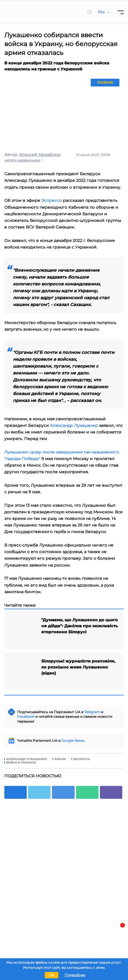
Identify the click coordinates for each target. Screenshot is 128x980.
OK (52, 975)
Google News (73, 741)
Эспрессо (52, 200)
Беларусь (82, 759)
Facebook (26, 716)
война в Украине (21, 763)
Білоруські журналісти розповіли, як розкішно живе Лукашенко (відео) (78, 667)
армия (60, 759)
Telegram (92, 712)
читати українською (22, 160)
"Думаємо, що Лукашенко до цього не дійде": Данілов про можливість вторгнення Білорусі (79, 626)
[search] (90, 12)
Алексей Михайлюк (40, 155)
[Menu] (121, 12)
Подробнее (75, 975)
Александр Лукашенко (74, 425)
